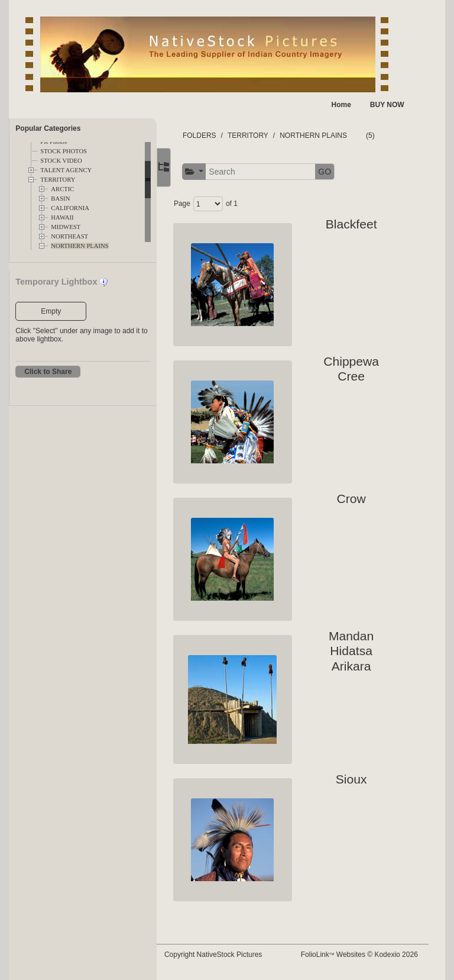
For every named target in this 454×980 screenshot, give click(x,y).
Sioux (354, 779)
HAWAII (62, 217)
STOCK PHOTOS (64, 151)
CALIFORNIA (70, 208)
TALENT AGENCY (66, 170)
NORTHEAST (69, 236)
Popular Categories (48, 128)
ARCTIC (62, 189)
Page (204, 204)
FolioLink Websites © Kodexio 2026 (367, 959)
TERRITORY (58, 180)
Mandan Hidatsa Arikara (355, 651)
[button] (216, 172)
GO (347, 172)
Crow (354, 499)
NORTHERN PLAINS (80, 246)
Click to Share (48, 372)
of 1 (254, 204)
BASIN (60, 199)
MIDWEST (66, 227)
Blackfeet (354, 224)
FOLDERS (221, 136)
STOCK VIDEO (61, 161)
